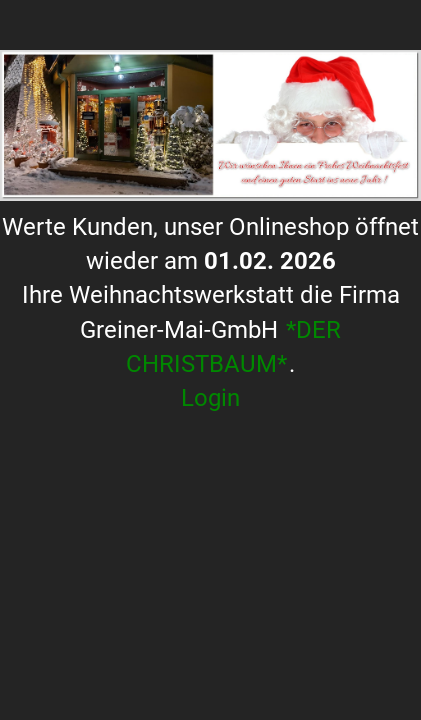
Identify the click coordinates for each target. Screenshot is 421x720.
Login (210, 398)
